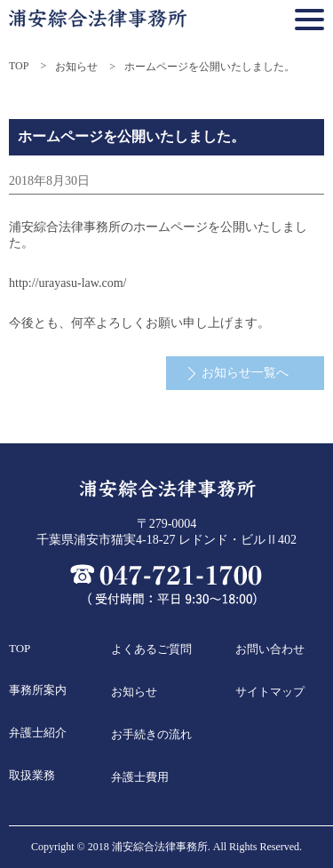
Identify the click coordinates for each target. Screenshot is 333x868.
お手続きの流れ (151, 734)
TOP (19, 66)
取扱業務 (32, 775)
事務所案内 (38, 690)
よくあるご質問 (151, 649)
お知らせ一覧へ (245, 373)
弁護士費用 (140, 777)
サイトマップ (270, 692)
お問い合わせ (270, 649)
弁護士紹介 (38, 733)
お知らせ (76, 67)
